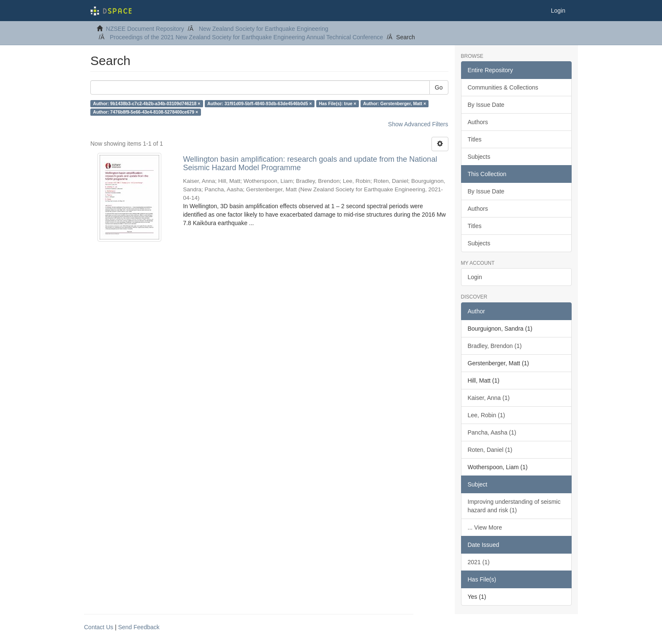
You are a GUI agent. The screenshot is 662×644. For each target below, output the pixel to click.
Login (475, 277)
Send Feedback (139, 627)
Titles (475, 139)
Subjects (479, 157)
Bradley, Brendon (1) (495, 346)
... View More (485, 527)
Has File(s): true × (337, 103)
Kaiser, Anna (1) (489, 398)
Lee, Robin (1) (487, 415)
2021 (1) (479, 562)
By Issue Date (486, 105)
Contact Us (99, 627)
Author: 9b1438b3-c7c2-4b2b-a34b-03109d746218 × (147, 103)
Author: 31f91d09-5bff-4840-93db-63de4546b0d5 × (260, 103)
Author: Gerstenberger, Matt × (395, 103)
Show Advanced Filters (418, 124)
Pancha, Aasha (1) (492, 432)
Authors (478, 122)
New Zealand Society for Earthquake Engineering (264, 29)
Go (439, 87)
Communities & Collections (503, 87)
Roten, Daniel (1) (490, 450)
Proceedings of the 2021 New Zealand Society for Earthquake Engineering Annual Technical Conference (246, 37)
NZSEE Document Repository (145, 29)
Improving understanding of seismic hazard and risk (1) (514, 506)
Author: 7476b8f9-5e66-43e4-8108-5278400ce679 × (145, 112)
